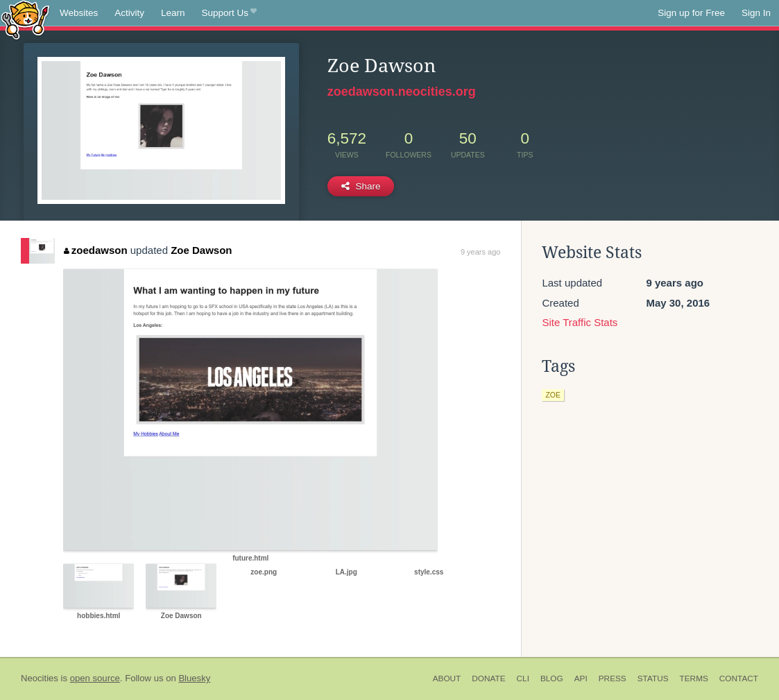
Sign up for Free (691, 13)
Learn (173, 13)
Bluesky (194, 678)
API (581, 678)
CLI (523, 678)
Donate (488, 678)
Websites (79, 13)
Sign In (756, 13)
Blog (552, 678)
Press (613, 678)
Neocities (40, 678)
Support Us (229, 13)
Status (653, 678)
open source (95, 678)
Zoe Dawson (201, 250)
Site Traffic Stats (580, 322)
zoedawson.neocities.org (402, 92)
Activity (129, 13)
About (447, 678)
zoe (553, 395)
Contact (739, 678)
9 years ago (480, 252)
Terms (694, 678)
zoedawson (95, 250)
